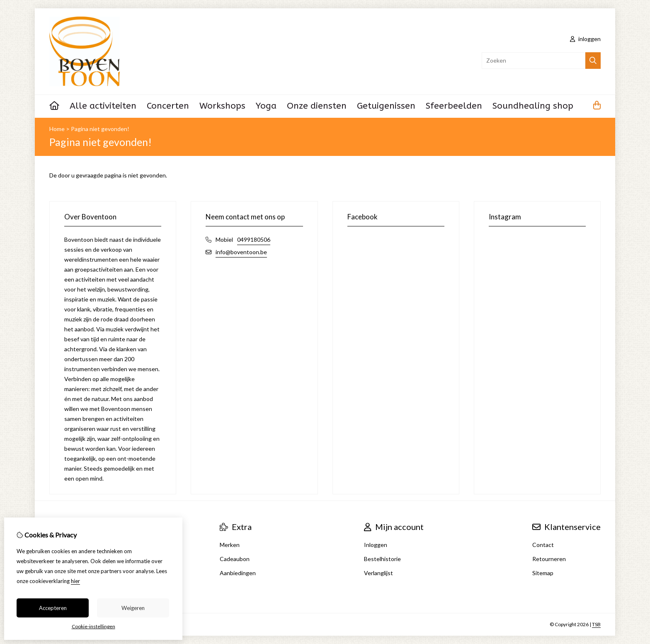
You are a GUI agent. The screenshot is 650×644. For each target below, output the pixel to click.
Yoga (266, 106)
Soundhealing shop (533, 106)
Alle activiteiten (103, 106)
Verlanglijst (378, 573)
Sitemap (543, 573)
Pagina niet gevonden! (100, 129)
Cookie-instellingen (93, 626)
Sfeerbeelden (454, 106)
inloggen (585, 39)
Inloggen (376, 545)
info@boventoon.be (241, 252)
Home (57, 129)
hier (75, 581)
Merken (230, 545)
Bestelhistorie (382, 559)
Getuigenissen (386, 106)
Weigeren (133, 608)
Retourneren (549, 559)
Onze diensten (317, 106)
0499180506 (254, 239)
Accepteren (53, 608)
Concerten (168, 106)
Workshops (222, 106)
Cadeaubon (235, 559)
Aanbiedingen (238, 573)
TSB (596, 624)
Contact (543, 545)
